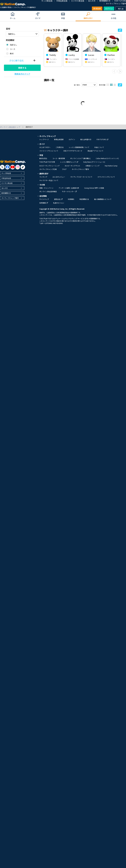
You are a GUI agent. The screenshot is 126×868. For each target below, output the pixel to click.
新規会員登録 (59, 142)
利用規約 (71, 202)
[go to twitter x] (2, 169)
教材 (12, 53)
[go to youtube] (13, 169)
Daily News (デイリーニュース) (94, 164)
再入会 (121, 9)
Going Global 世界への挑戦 (94, 190)
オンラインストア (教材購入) (80, 161)
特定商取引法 (84, 202)
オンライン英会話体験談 (48, 194)
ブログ (64, 171)
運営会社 (58, 202)
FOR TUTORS (102, 142)
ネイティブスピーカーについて (81, 179)
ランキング (43, 179)
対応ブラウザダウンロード (73, 153)
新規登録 (97, 9)
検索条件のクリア (22, 74)
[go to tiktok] (23, 169)
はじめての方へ (45, 149)
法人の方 (5, 190)
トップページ (44, 142)
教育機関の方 (6, 195)
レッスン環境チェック (69, 164)
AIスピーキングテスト (73, 168)
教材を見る (43, 161)
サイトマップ (44, 202)
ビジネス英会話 (7, 185)
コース (13, 49)
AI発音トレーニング (93, 168)
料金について (99, 149)
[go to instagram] (18, 169)
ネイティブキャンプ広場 (48, 171)
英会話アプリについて (95, 153)
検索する (22, 68)
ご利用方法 (60, 149)
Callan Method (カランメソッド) (107, 161)
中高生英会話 (6, 180)
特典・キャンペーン (46, 190)
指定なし (12, 34)
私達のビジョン (59, 205)
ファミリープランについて (49, 153)
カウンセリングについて (106, 179)
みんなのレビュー (59, 179)
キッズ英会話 (6, 175)
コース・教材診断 (59, 161)
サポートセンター (69, 194)
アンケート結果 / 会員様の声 (69, 190)
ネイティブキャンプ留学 (116, 4)
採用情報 (44, 205)
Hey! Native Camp (111, 168)
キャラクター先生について (49, 183)
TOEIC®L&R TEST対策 (47, 164)
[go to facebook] (7, 169)
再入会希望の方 (86, 142)
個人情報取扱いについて (103, 202)
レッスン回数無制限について (79, 149)
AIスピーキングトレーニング (49, 168)
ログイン (109, 9)
